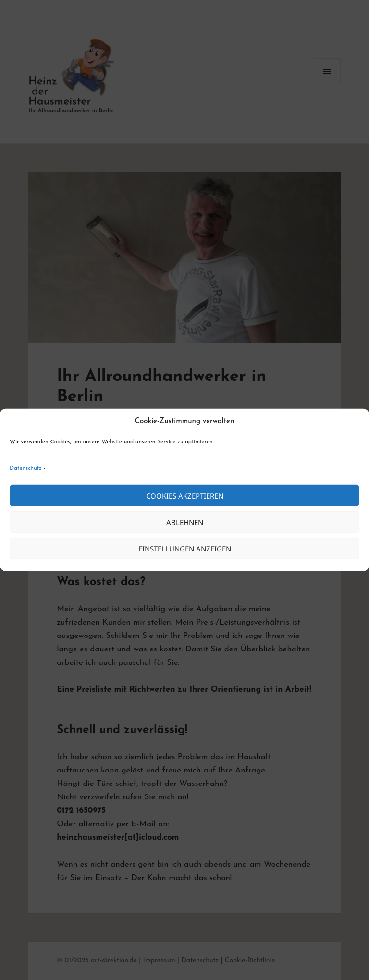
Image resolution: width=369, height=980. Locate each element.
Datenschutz (26, 468)
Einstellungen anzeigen (185, 549)
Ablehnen (185, 522)
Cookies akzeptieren (185, 496)
